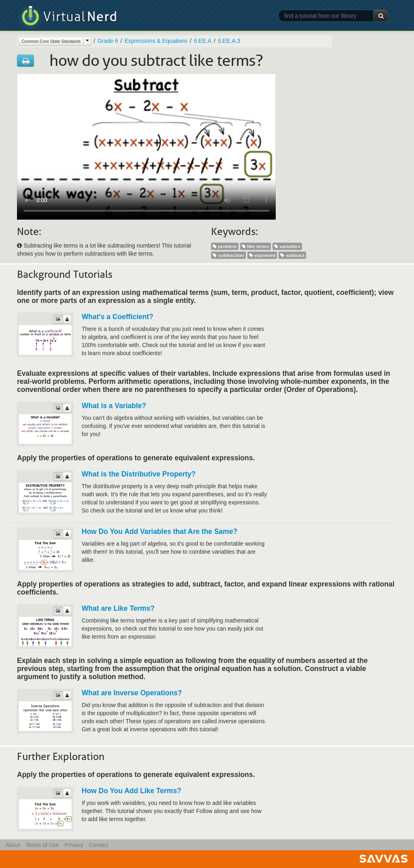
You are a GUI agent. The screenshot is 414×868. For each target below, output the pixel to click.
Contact (99, 845)
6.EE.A (203, 41)
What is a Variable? (114, 406)
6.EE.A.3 (229, 41)
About (13, 845)
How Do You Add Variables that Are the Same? (159, 531)
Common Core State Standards (51, 41)
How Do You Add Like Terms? (131, 791)
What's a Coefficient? (117, 317)
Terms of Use (42, 845)
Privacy (74, 845)
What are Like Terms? (118, 608)
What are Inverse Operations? (132, 693)
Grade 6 (108, 41)
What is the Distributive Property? (139, 474)
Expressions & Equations (156, 41)
